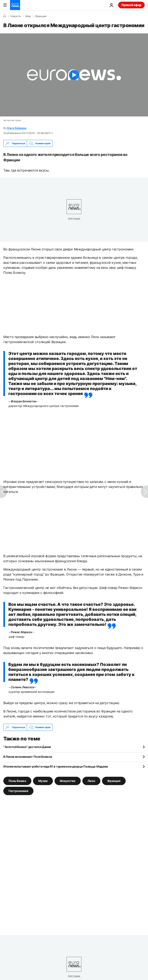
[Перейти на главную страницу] (15, 5)
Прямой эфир (131, 5)
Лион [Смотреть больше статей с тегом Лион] (91, 781)
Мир (28, 16)
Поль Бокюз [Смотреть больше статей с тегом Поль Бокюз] (17, 781)
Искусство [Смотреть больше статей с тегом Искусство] (68, 781)
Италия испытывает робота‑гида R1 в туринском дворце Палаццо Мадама (56, 766)
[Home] (5, 16)
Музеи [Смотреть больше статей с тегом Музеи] (43, 781)
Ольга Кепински (17, 128)
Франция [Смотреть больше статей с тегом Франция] (114, 781)
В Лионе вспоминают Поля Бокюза (28, 757)
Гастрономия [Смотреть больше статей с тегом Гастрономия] (18, 791)
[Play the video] (74, 75)
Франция (41, 16)
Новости (16, 16)
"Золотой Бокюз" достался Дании (27, 747)
